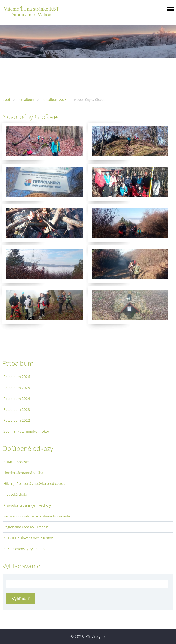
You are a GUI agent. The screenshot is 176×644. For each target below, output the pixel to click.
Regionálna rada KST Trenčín (26, 527)
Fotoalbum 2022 (17, 420)
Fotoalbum (26, 100)
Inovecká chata (15, 494)
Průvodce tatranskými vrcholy (27, 505)
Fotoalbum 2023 (54, 100)
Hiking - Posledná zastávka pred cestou (34, 483)
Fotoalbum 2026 (17, 377)
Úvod (6, 100)
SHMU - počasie (16, 462)
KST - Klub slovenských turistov (28, 538)
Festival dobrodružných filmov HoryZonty (37, 516)
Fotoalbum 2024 (17, 399)
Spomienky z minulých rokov (27, 431)
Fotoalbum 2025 (17, 388)
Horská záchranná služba (23, 473)
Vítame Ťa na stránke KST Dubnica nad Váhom (31, 12)
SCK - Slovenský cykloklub (24, 549)
